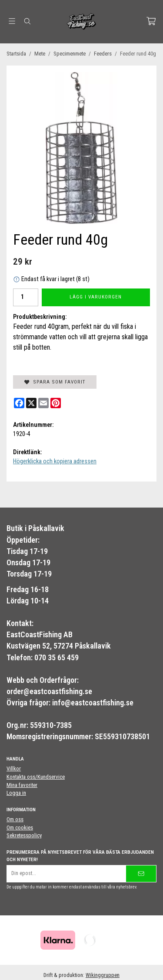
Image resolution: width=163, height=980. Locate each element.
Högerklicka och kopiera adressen (55, 461)
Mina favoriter (22, 785)
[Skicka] (141, 873)
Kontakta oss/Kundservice (36, 777)
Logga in (16, 793)
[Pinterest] (56, 403)
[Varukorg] (151, 21)
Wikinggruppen (103, 975)
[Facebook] (19, 403)
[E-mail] (43, 403)
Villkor (14, 769)
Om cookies (20, 828)
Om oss (15, 819)
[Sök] (27, 21)
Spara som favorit (55, 382)
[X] (31, 403)
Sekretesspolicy (24, 835)
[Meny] (12, 21)
